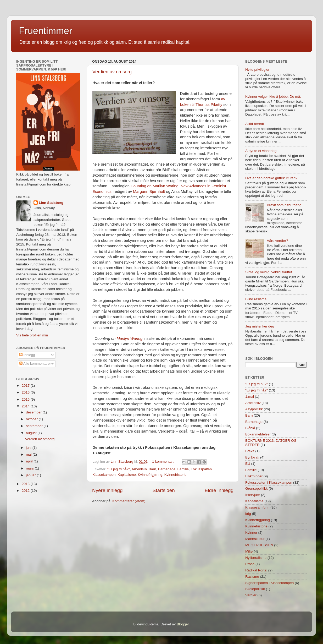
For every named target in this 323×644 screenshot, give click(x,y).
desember (34, 412)
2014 (26, 406)
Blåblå (250, 428)
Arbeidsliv (139, 469)
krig (248, 514)
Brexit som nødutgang (284, 205)
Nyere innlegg (107, 490)
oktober (32, 419)
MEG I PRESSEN (259, 545)
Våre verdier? (277, 241)
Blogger (183, 624)
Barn (152, 469)
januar (31, 475)
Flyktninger (254, 476)
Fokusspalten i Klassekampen (269, 482)
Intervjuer (253, 495)
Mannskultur (255, 539)
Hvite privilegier (257, 70)
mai (29, 454)
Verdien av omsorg (112, 72)
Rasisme (252, 577)
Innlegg (27, 355)
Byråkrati (252, 457)
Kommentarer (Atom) (129, 501)
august (32, 433)
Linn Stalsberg (51, 203)
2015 (26, 399)
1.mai (250, 397)
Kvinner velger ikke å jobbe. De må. (273, 97)
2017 (26, 386)
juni (29, 448)
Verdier (251, 595)
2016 (26, 392)
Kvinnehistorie (176, 475)
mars (30, 468)
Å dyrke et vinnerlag (261, 151)
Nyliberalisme (256, 558)
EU (248, 464)
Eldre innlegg (219, 490)
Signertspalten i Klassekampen (269, 583)
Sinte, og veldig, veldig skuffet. (269, 272)
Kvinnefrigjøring (150, 475)
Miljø (249, 551)
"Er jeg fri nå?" (119, 469)
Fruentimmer (46, 31)
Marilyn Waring (129, 339)
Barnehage (167, 469)
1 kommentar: (163, 462)
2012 (26, 491)
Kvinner (251, 533)
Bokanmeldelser (258, 434)
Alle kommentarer (35, 364)
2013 (26, 484)
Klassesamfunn (257, 507)
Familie (183, 469)
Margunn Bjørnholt (149, 192)
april (30, 461)
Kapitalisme (127, 475)
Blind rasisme (256, 299)
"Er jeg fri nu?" (257, 384)
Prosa (250, 564)
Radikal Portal (256, 570)
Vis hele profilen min (32, 335)
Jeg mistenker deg (260, 326)
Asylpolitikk (254, 409)
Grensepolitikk (257, 489)
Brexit (250, 451)
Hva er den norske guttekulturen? (271, 178)
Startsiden (164, 490)
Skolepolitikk (255, 589)
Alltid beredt (255, 124)
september (35, 426)
